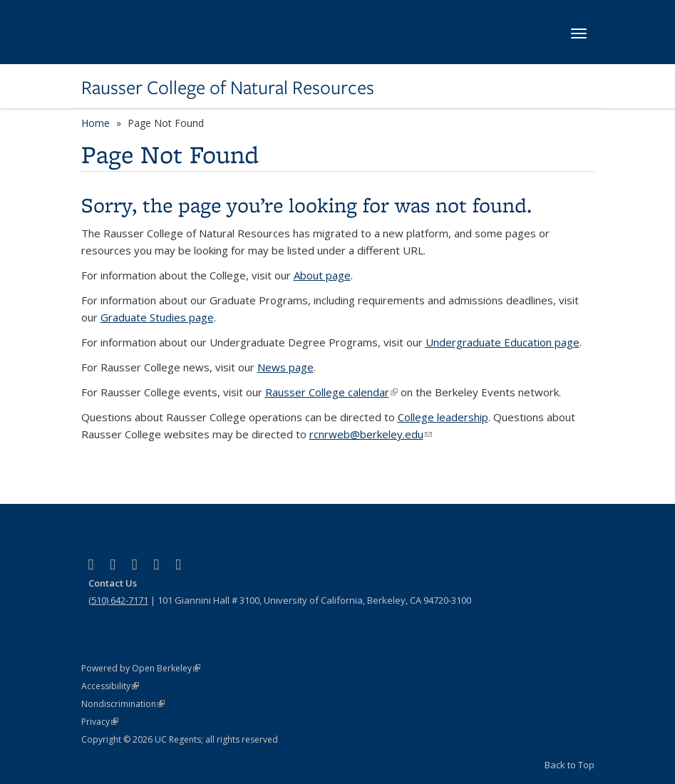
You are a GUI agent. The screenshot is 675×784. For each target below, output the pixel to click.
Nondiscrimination (123, 704)
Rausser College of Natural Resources (228, 88)
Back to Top (570, 765)
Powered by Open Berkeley (141, 668)
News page (285, 367)
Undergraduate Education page (503, 342)
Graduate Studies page (157, 317)
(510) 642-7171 (118, 600)
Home (96, 123)
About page (322, 275)
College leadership (443, 417)
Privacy (100, 722)
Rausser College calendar (331, 392)
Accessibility (110, 686)
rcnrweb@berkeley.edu (371, 434)
